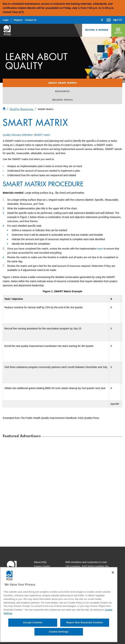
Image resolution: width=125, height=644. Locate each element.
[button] (118, 30)
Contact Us (31, 20)
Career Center (42, 566)
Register (18, 20)
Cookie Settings (59, 632)
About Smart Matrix (63, 83)
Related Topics (62, 100)
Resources (62, 91)
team (100, 249)
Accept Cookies (33, 622)
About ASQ (40, 562)
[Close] (113, 572)
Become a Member (97, 30)
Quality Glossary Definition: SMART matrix (26, 135)
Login (6, 20)
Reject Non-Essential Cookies (85, 622)
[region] (59, 605)
